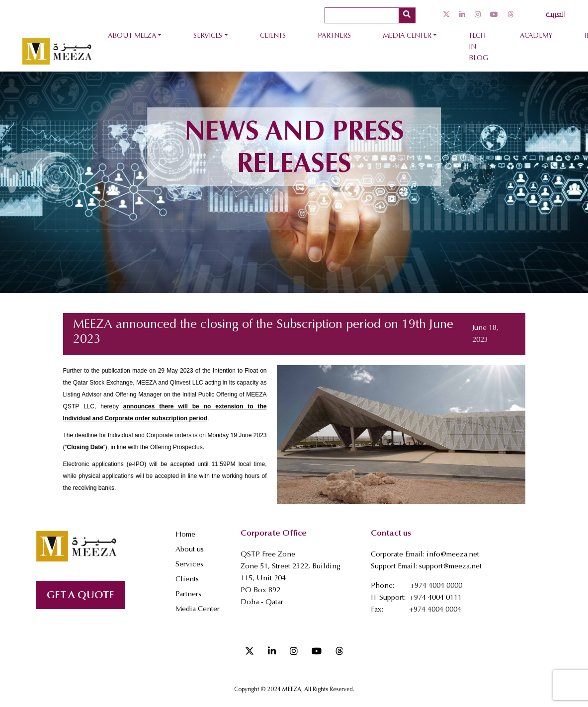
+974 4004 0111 (436, 598)
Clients (273, 36)
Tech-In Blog (478, 47)
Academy (536, 36)
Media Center (407, 36)
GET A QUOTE (81, 596)
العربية (556, 14)
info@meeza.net (453, 555)
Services (208, 36)
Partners (334, 36)
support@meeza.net (450, 567)
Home (185, 535)
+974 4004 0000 (436, 586)
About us (190, 550)
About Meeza (132, 36)
